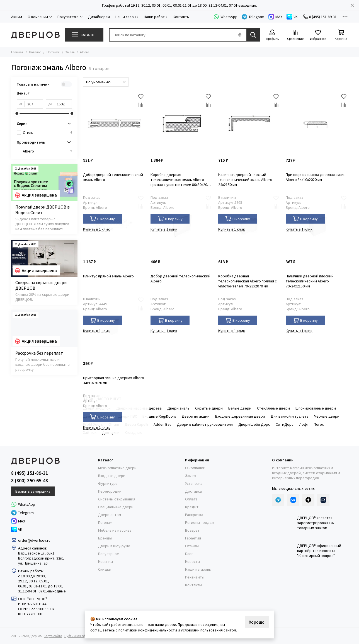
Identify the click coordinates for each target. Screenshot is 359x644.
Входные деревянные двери (240, 416)
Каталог (35, 52)
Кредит (192, 507)
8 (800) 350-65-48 (30, 481)
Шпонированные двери (316, 408)
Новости (192, 561)
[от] (34, 104)
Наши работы (156, 17)
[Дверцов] (35, 35)
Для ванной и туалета (290, 416)
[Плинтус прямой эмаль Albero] (114, 225)
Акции (17, 17)
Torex (319, 424)
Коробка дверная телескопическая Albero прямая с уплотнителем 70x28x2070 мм (248, 281)
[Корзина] (341, 35)
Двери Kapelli (136, 424)
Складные (134, 432)
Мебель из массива (115, 530)
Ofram (114, 424)
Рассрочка (194, 515)
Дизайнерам (99, 17)
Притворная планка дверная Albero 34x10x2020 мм (114, 380)
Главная (17, 52)
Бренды (105, 538)
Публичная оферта (78, 636)
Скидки (105, 569)
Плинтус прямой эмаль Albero (108, 276)
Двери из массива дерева (139, 408)
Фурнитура (108, 483)
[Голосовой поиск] (240, 35)
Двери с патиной (98, 416)
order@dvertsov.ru (34, 540)
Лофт (304, 424)
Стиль (47, 132)
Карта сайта (53, 636)
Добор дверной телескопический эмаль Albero (113, 177)
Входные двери (112, 476)
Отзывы (192, 546)
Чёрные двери (327, 416)
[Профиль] (272, 35)
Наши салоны (127, 17)
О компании (195, 468)
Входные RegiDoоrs (159, 416)
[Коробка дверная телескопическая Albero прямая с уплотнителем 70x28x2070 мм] (249, 225)
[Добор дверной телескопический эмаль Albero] (114, 123)
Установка (194, 483)
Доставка (193, 491)
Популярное (109, 554)
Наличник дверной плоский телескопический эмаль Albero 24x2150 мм (245, 180)
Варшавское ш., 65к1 (36, 553)
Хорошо (257, 622)
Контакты (181, 17)
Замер (191, 476)
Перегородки (110, 491)
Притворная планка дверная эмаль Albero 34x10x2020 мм (316, 177)
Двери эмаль (178, 408)
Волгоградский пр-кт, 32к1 (41, 558)
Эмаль (70, 52)
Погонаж (53, 52)
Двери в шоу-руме (114, 546)
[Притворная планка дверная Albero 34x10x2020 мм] (114, 327)
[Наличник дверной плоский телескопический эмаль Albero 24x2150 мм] (249, 123)
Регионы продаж (200, 522)
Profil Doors (93, 424)
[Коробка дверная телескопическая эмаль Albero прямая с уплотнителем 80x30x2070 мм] (182, 123)
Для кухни (111, 432)
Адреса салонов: (33, 548)
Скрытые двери (209, 408)
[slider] (17, 113)
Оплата (191, 499)
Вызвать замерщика (33, 491)
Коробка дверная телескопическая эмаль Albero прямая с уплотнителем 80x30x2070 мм (181, 180)
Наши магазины (198, 569)
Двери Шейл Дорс (254, 424)
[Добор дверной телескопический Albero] (182, 225)
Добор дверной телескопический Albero (180, 279)
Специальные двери (116, 507)
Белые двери (240, 408)
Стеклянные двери (273, 408)
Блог (189, 554)
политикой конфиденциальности (148, 630)
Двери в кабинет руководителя (205, 424)
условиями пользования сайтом (208, 630)
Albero (47, 151)
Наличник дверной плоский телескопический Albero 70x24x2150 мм (310, 281)
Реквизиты (195, 577)
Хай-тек (90, 432)
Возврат (192, 530)
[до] (63, 104)
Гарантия (193, 538)
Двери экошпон (97, 408)
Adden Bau (162, 424)
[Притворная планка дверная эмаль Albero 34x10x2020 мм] (317, 123)
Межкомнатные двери (117, 468)
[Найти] (253, 35)
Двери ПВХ (128, 416)
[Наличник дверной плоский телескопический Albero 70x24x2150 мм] (317, 225)
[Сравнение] (295, 35)
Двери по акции (196, 416)
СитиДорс (285, 424)
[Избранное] (318, 35)
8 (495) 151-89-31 (320, 17)
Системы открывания (117, 499)
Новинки (105, 561)
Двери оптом (110, 515)
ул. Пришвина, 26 (33, 563)
